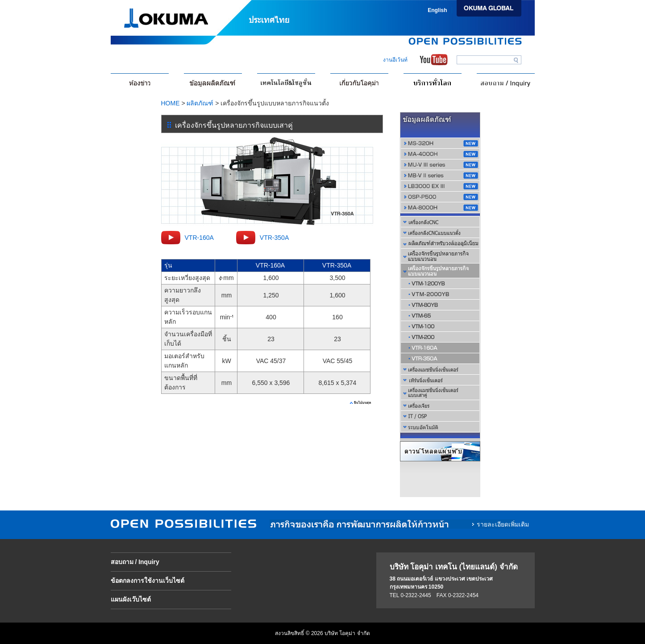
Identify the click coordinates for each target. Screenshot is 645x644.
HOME (171, 103)
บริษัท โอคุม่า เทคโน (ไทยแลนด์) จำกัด (454, 567)
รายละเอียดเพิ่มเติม (503, 524)
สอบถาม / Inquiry (135, 562)
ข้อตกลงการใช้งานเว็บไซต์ (148, 581)
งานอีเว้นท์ (395, 60)
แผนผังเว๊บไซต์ (131, 599)
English (437, 10)
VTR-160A (199, 238)
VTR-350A (274, 238)
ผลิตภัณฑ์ (200, 103)
